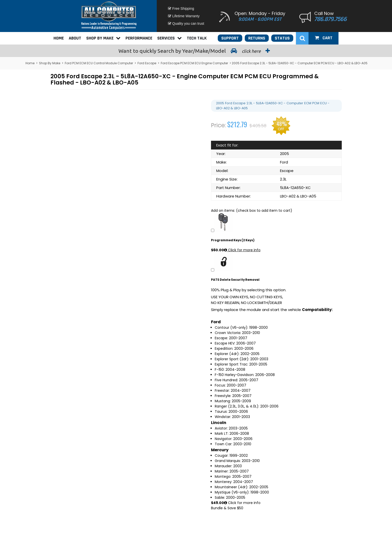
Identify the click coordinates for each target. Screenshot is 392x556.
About (75, 38)
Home (59, 38)
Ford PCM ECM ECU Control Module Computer (99, 63)
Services (169, 38)
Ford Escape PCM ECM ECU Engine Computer (194, 63)
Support (230, 38)
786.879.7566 (330, 19)
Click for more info (242, 250)
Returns (257, 38)
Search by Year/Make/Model (196, 51)
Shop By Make (103, 38)
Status (282, 38)
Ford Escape (147, 63)
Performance (139, 38)
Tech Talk (197, 38)
